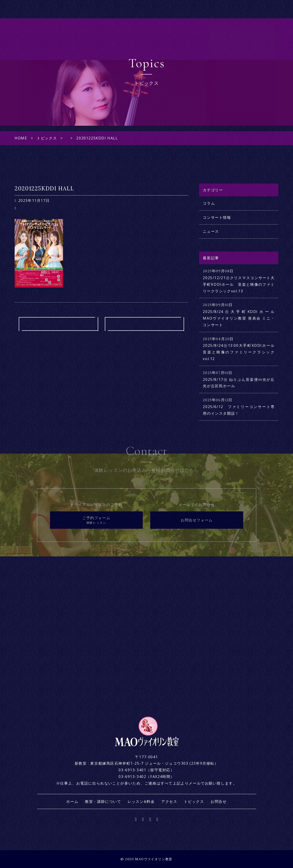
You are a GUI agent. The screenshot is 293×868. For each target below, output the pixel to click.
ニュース (211, 231)
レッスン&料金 (242, 70)
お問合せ (242, 112)
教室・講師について (242, 56)
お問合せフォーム (197, 520)
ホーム (242, 42)
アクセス (242, 84)
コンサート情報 (217, 217)
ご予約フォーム (96, 520)
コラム (209, 203)
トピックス (242, 98)
